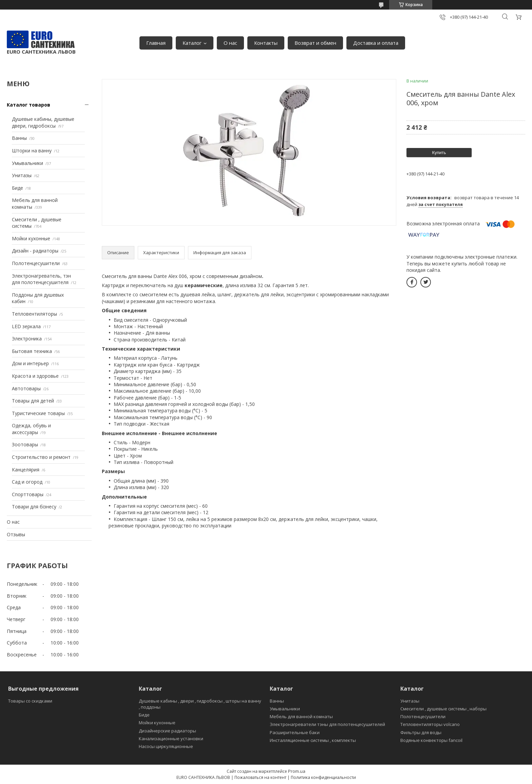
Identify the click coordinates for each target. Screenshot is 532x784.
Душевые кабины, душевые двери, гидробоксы (43, 122)
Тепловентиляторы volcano (430, 724)
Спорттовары (28, 494)
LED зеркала (26, 326)
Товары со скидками (30, 701)
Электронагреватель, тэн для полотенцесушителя (41, 279)
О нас (230, 43)
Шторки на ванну (32, 151)
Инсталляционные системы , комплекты (313, 740)
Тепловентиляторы (34, 314)
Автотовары (26, 388)
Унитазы (22, 175)
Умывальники (27, 163)
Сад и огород (27, 482)
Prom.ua (297, 771)
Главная (156, 43)
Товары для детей (33, 401)
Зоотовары (25, 444)
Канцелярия (26, 470)
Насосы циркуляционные (166, 746)
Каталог (192, 43)
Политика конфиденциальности (323, 777)
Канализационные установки (171, 739)
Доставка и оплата (376, 43)
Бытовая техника (32, 351)
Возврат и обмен (315, 43)
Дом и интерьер (30, 363)
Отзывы (16, 534)
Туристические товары (38, 413)
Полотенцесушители (36, 263)
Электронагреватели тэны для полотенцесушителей (327, 724)
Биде (17, 188)
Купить (439, 153)
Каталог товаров (28, 105)
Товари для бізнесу (34, 507)
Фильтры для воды (421, 732)
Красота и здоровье (35, 376)
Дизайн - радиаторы (35, 251)
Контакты (266, 43)
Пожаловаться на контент (260, 777)
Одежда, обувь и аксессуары (31, 429)
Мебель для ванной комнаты (301, 716)
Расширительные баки (295, 732)
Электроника (27, 339)
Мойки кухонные (31, 238)
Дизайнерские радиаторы (167, 731)
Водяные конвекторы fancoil (431, 740)
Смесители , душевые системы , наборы (443, 709)
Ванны (19, 138)
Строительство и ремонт (41, 457)
